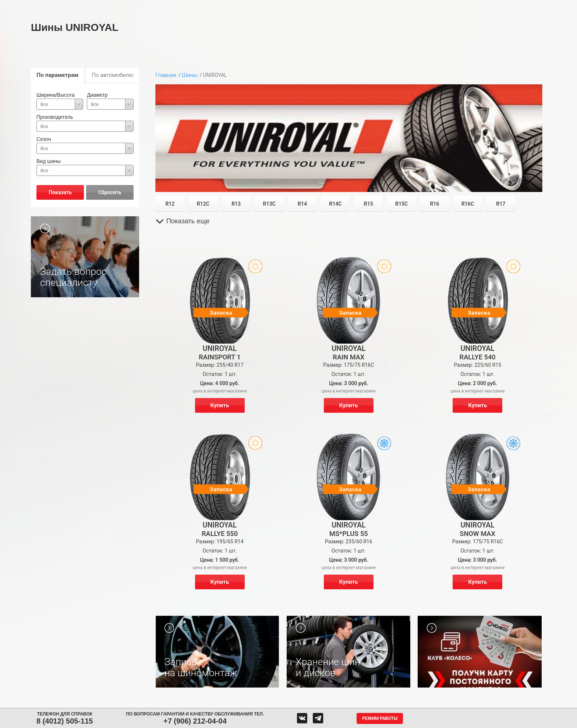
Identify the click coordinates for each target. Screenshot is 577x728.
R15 (369, 204)
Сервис (252, 7)
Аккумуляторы (210, 7)
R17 (501, 204)
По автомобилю (113, 75)
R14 (302, 204)
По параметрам (57, 75)
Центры (289, 7)
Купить (220, 405)
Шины (133, 7)
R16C (468, 204)
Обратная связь (330, 7)
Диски (168, 7)
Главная (166, 75)
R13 (236, 204)
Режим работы (380, 718)
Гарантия (420, 7)
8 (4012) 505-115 (65, 721)
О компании (376, 7)
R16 (435, 204)
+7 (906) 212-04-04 (195, 721)
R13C (269, 204)
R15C (401, 204)
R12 (170, 204)
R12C (203, 204)
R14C (335, 204)
